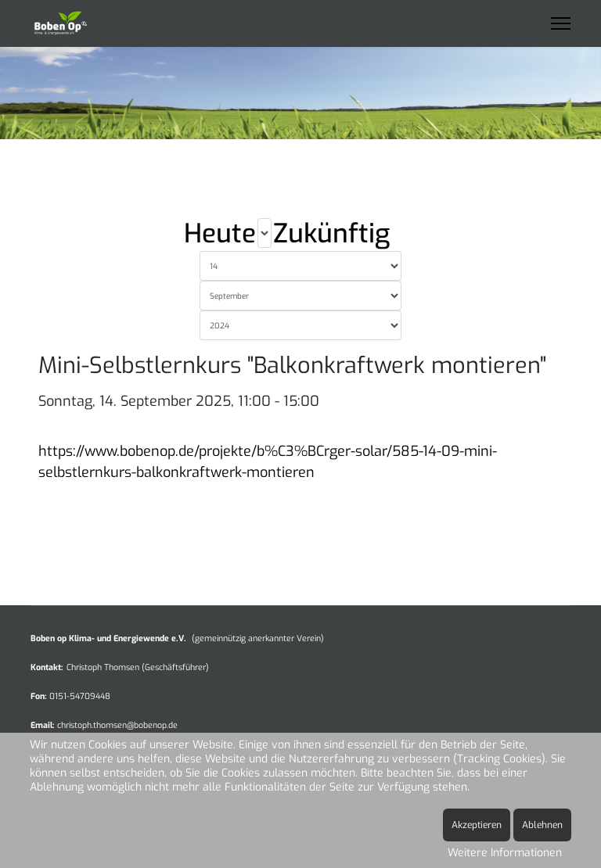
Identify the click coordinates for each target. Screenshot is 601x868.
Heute (220, 233)
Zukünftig (331, 233)
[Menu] (561, 23)
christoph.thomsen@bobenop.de (117, 725)
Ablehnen (542, 825)
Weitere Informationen (505, 853)
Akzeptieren (477, 825)
